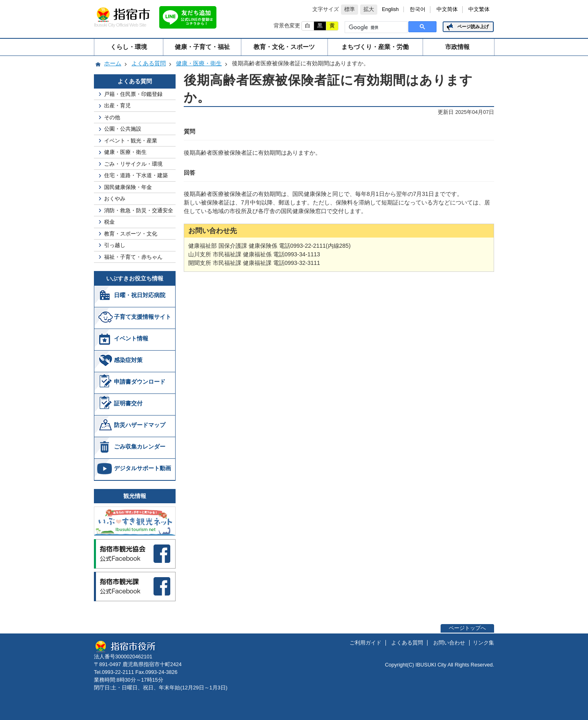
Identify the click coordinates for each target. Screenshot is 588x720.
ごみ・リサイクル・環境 (133, 164)
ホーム (113, 63)
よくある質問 (149, 63)
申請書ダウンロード (140, 382)
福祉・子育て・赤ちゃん (133, 257)
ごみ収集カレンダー (140, 447)
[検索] (375, 27)
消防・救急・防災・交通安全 (139, 210)
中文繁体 (479, 9)
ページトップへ (467, 628)
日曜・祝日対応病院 (140, 295)
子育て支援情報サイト (143, 317)
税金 (109, 222)
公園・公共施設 (123, 129)
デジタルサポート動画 (143, 468)
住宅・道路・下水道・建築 (136, 175)
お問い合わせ (449, 643)
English (390, 9)
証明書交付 (128, 403)
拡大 (369, 9)
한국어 (418, 9)
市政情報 (457, 47)
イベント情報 (131, 338)
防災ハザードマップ (140, 425)
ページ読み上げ (473, 27)
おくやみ (115, 199)
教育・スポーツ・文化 (131, 234)
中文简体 (447, 9)
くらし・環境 (129, 47)
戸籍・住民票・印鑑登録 (133, 94)
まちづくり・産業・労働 (375, 47)
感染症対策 (128, 360)
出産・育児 (117, 106)
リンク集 (483, 643)
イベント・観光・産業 (131, 141)
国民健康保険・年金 (128, 187)
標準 (350, 9)
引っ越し (115, 245)
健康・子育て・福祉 (202, 47)
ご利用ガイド (365, 643)
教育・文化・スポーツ (284, 47)
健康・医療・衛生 (199, 63)
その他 (112, 117)
